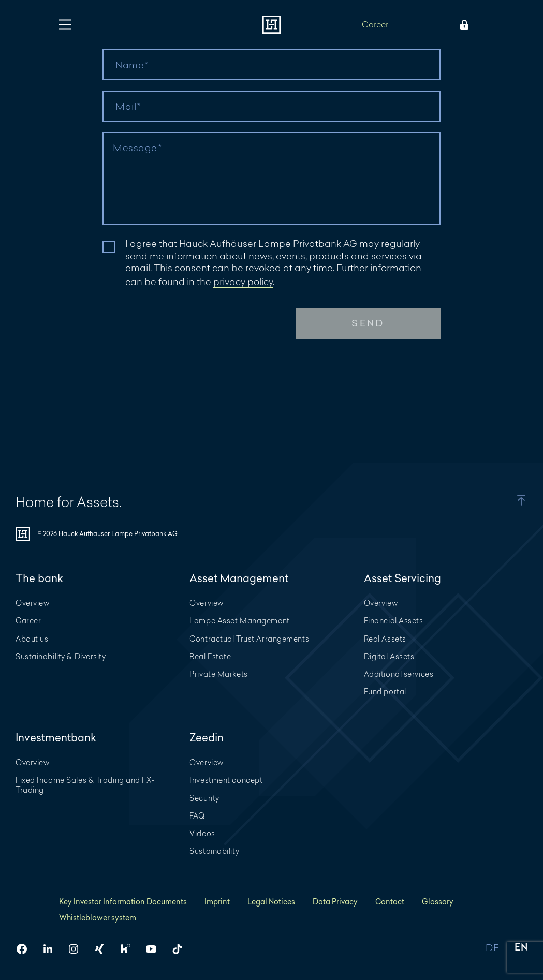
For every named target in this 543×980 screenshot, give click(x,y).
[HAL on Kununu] (129, 949)
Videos (202, 833)
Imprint (217, 902)
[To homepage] (271, 25)
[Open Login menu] (462, 25)
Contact (390, 902)
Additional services (399, 674)
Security (204, 798)
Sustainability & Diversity (61, 656)
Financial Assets (394, 621)
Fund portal (385, 692)
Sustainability (214, 851)
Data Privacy (335, 902)
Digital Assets (389, 656)
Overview (32, 603)
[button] (511, 500)
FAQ (197, 816)
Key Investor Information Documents (123, 902)
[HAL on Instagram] (78, 949)
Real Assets (385, 639)
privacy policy (243, 281)
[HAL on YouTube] (155, 949)
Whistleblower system (98, 918)
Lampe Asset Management (239, 621)
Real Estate (210, 656)
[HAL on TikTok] (181, 949)
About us (32, 639)
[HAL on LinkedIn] (52, 949)
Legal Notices (271, 902)
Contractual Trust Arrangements (249, 639)
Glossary (438, 902)
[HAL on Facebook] (26, 949)
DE (492, 948)
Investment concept (226, 780)
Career (375, 24)
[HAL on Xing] (104, 949)
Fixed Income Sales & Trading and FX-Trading (85, 785)
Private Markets (218, 674)
